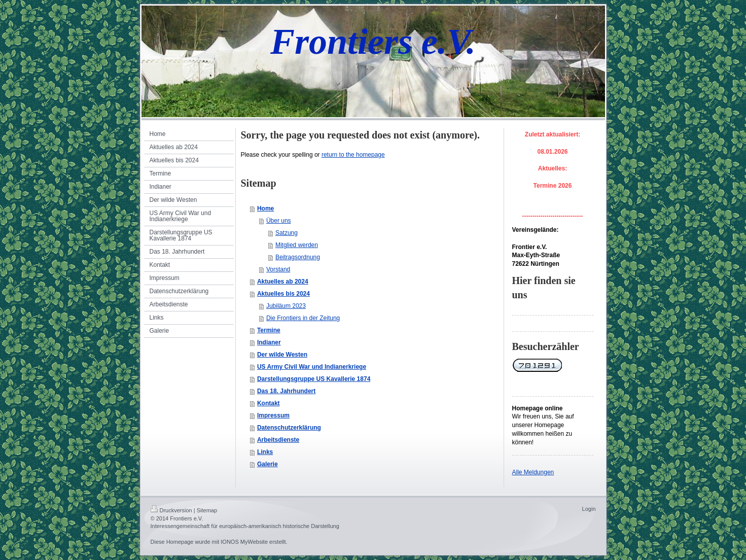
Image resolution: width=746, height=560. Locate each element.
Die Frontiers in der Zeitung (303, 318)
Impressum (273, 415)
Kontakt (269, 403)
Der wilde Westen (282, 355)
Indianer (269, 342)
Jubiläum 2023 (286, 306)
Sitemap (207, 510)
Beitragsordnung (298, 257)
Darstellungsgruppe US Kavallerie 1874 (314, 379)
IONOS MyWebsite (244, 542)
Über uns (279, 221)
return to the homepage (353, 155)
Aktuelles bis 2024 (283, 294)
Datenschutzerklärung (289, 428)
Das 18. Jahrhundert (286, 391)
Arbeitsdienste (278, 440)
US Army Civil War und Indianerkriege (312, 367)
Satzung (287, 233)
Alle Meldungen (533, 472)
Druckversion (171, 510)
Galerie (268, 464)
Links (265, 452)
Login (589, 509)
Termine (269, 330)
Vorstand (278, 269)
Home (265, 208)
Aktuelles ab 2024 (283, 282)
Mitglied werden (297, 245)
